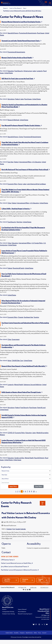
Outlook (9, 529)
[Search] (50, 3)
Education (11, 71)
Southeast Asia (28, 317)
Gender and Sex (19, 458)
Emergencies (22, 633)
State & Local (41, 408)
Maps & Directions (29, 633)
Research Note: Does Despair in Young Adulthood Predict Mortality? (24, 366)
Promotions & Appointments (28, 33)
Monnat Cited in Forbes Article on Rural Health (17, 58)
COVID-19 (11, 433)
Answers (4, 609)
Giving (21, 137)
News (25, 8)
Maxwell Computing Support (25, 614)
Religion (2, 435)
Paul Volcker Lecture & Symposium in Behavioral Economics (20, 570)
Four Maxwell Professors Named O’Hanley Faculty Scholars (22, 125)
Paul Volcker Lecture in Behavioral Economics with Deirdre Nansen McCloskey (22, 11)
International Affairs (25, 162)
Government (16, 339)
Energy (20, 184)
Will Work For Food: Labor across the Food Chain (18, 79)
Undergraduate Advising (8, 612)
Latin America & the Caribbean (36, 184)
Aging (9, 361)
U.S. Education (37, 162)
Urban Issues (17, 460)
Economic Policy (12, 184)
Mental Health (19, 385)
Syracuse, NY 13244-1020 (42, 617)
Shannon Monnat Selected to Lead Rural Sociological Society (22, 22)
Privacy (40, 633)
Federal (17, 99)
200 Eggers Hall (45, 615)
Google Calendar (21, 529)
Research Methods (13, 120)
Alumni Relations (22, 612)
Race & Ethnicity (39, 458)
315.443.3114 (44, 587)
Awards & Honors (13, 33)
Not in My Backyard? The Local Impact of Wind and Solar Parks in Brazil (26, 170)
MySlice (35, 633)
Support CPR (43, 580)
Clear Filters (39, 486)
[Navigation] (46, 3)
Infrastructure (28, 71)
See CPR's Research (11, 580)
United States (9, 73)
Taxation (36, 317)
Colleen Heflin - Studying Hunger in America (16, 209)
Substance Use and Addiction (33, 385)
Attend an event (28, 580)
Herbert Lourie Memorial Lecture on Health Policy (17, 563)
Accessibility (16, 633)
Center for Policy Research (15, 8)
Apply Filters (13, 486)
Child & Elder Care (17, 361)
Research (5, 8)
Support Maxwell (22, 609)
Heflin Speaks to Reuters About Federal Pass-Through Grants (22, 392)
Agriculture (11, 99)
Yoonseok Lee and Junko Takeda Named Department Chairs (21, 41)
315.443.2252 (45, 619)
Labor (34, 71)
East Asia (10, 162)
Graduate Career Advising (8, 614)
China (9, 203)
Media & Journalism (42, 433)
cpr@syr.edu (33, 587)
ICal (14, 529)
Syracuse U (44, 633)
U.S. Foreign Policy (37, 243)
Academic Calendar (9, 633)
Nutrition (19, 222)
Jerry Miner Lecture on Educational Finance (15, 567)
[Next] (36, 491)
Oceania (21, 317)
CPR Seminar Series (8, 560)
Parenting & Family (18, 268)
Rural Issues (41, 33)
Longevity (40, 71)
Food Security (19, 71)
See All (43, 503)
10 (34, 491)
